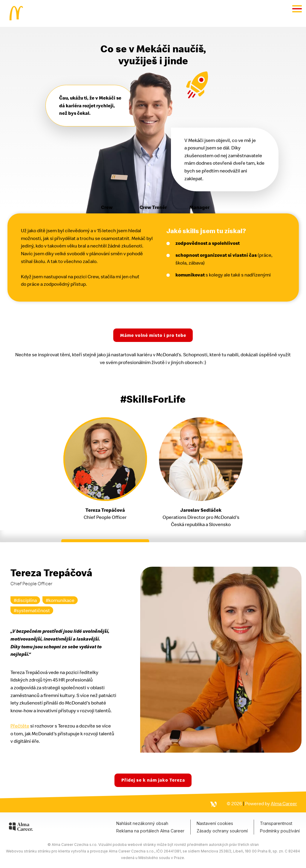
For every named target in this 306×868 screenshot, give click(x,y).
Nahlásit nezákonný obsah (142, 823)
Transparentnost (276, 823)
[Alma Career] (21, 828)
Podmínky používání (280, 831)
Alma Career (284, 803)
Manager (199, 207)
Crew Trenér (153, 207)
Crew (107, 207)
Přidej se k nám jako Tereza (153, 780)
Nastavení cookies (215, 823)
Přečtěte (20, 726)
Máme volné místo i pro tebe (153, 335)
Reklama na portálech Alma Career (150, 831)
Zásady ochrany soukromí (222, 831)
